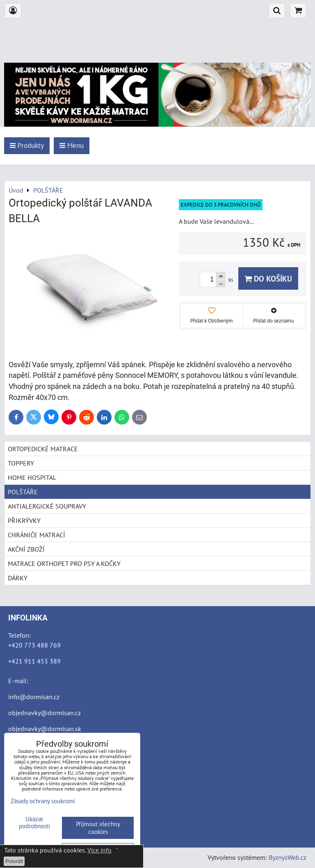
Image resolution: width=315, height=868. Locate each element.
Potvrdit (14, 861)
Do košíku (268, 278)
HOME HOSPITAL (32, 477)
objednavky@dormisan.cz (45, 713)
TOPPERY (21, 463)
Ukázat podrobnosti (34, 823)
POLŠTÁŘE (23, 492)
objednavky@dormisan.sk (45, 729)
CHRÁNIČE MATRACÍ (37, 535)
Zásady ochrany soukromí (43, 801)
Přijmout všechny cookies (98, 828)
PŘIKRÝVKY (24, 520)
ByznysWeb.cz (288, 857)
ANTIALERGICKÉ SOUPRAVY (47, 506)
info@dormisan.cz (34, 697)
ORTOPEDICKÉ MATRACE (43, 449)
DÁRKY (18, 578)
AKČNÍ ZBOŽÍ (26, 549)
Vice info (99, 850)
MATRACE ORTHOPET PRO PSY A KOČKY (64, 564)
